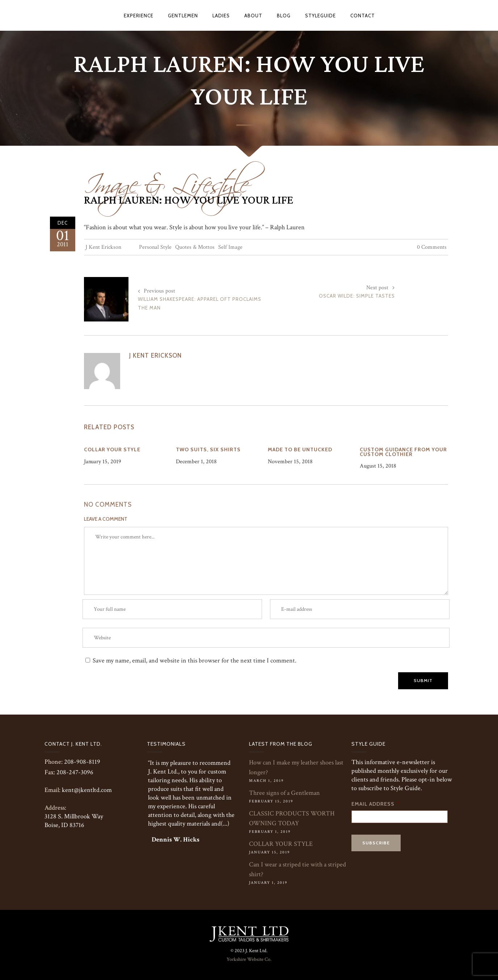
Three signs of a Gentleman (284, 793)
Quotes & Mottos (195, 247)
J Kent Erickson (103, 247)
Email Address (376, 804)
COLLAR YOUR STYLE (281, 844)
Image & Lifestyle (166, 180)
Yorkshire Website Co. (249, 959)
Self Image (230, 247)
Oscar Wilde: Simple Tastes (357, 296)
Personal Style (155, 247)
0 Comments (432, 247)
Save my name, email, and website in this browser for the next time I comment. (195, 661)
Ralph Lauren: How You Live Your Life (189, 200)
